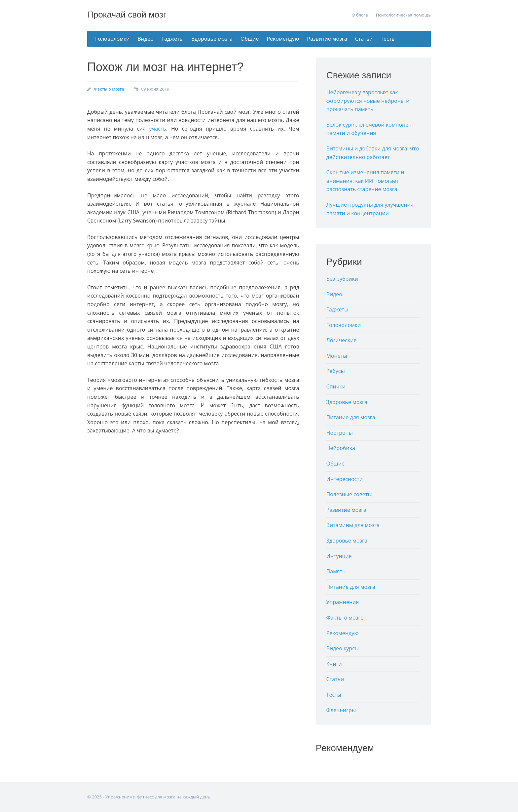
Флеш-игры (341, 710)
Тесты (388, 39)
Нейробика (341, 448)
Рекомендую (283, 39)
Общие (250, 39)
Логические (342, 340)
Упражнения (343, 602)
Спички (336, 386)
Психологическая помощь (403, 15)
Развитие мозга (327, 39)
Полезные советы (349, 494)
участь (158, 129)
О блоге (360, 15)
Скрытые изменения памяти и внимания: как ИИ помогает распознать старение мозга (365, 181)
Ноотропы (340, 433)
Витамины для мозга (353, 525)
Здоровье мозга (212, 39)
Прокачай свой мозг (127, 15)
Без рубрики (342, 279)
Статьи (364, 39)
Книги (334, 664)
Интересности (345, 479)
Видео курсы (343, 648)
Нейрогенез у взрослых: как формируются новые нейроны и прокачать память (368, 101)
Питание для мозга (351, 417)
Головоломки (112, 39)
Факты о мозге (109, 89)
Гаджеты (173, 39)
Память (336, 571)
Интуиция (339, 556)
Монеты (337, 356)
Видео (146, 39)
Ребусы (336, 371)
